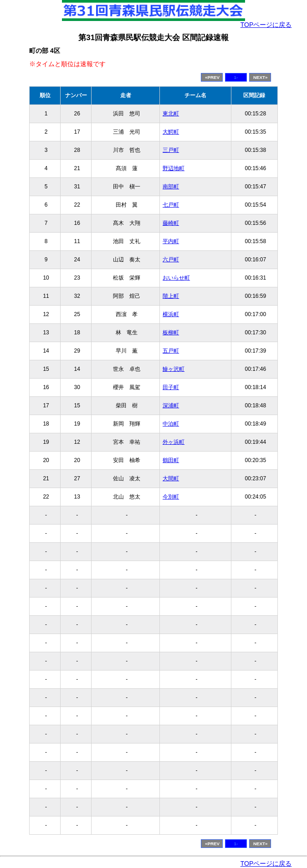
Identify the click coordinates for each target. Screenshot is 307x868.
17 (77, 132)
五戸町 (171, 351)
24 (77, 260)
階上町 (171, 296)
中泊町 (171, 424)
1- (236, 77)
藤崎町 (171, 223)
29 (77, 351)
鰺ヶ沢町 (174, 369)
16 (77, 223)
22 (77, 205)
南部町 (171, 187)
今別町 (171, 497)
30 (77, 387)
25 (77, 314)
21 (77, 168)
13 (77, 497)
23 (77, 278)
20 (77, 460)
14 (77, 369)
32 (77, 296)
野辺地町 (174, 168)
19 (77, 424)
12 (77, 442)
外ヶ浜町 (174, 442)
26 (77, 114)
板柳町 (171, 333)
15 (77, 405)
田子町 (171, 387)
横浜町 (171, 314)
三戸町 (171, 150)
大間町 (171, 478)
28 (77, 150)
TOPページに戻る (266, 25)
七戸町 (171, 205)
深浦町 (171, 405)
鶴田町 (171, 460)
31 (77, 187)
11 (77, 241)
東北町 (171, 114)
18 (77, 333)
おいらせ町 (176, 278)
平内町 (171, 241)
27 (77, 478)
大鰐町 (171, 132)
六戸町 (171, 260)
